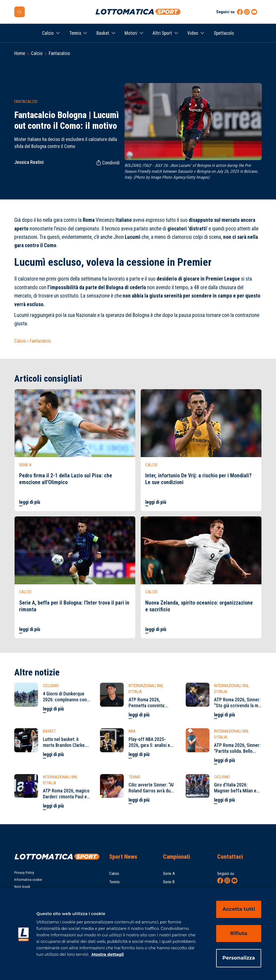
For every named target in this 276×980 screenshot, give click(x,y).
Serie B (169, 882)
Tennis (75, 33)
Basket (103, 33)
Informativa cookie (28, 880)
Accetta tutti (239, 909)
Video (193, 33)
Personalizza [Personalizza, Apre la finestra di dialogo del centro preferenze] (239, 958)
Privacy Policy (24, 873)
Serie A (169, 874)
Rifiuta (239, 933)
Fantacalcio (59, 53)
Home (20, 53)
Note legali (22, 887)
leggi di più (30, 502)
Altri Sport (162, 33)
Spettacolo (224, 33)
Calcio (48, 33)
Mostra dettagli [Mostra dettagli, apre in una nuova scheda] (107, 954)
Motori (131, 33)
